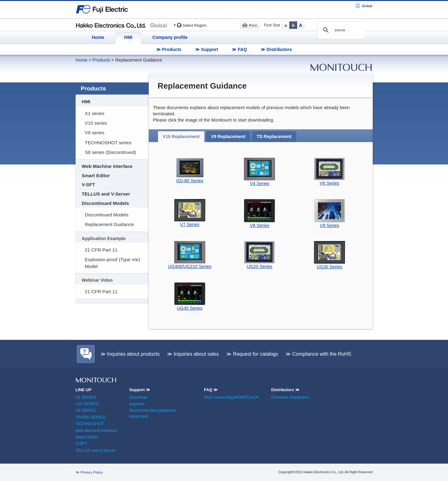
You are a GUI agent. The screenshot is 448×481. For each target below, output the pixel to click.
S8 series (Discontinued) (111, 152)
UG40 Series (190, 308)
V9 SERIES (86, 410)
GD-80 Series (190, 181)
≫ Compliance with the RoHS (318, 354)
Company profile (170, 37)
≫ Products (169, 49)
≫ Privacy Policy (89, 472)
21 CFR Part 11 (101, 250)
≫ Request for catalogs (252, 354)
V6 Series (329, 183)
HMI (128, 37)
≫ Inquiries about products (130, 354)
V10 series (96, 123)
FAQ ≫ (211, 390)
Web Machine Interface (107, 166)
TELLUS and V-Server (106, 194)
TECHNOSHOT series (108, 143)
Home (98, 37)
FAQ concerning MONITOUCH (231, 397)
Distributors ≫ (285, 390)
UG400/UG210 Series (190, 266)
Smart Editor (96, 176)
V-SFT (89, 185)
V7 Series (190, 224)
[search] (340, 30)
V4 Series (259, 183)
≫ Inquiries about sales (193, 354)
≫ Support (207, 49)
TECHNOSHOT (90, 424)
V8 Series (259, 225)
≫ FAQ (239, 49)
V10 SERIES (87, 404)
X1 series (95, 113)
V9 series (95, 133)
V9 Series (329, 225)
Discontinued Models (105, 203)
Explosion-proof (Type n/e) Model (112, 263)
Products (101, 60)
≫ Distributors (276, 49)
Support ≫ (140, 390)
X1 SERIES (86, 397)
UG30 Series (329, 267)
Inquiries (137, 404)
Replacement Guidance (110, 224)
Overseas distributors (290, 397)
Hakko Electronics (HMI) (123, 25)
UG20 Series (259, 266)
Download (138, 397)
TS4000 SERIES (91, 417)
